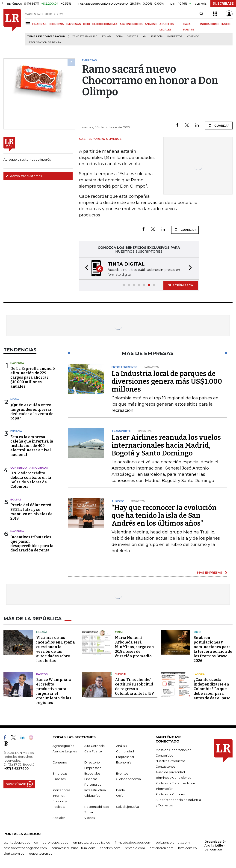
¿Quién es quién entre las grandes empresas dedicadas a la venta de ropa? (32, 412)
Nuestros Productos (170, 761)
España (42, 632)
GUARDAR (219, 126)
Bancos (42, 674)
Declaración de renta (45, 43)
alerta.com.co (14, 853)
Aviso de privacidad (170, 772)
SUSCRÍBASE (223, 3)
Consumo (60, 762)
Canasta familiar (85, 37)
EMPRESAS (73, 24)
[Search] (201, 14)
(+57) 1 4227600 (16, 768)
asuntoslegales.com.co (21, 842)
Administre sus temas (24, 176)
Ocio (197, 632)
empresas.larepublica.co (92, 842)
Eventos (122, 773)
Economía (124, 762)
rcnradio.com (135, 848)
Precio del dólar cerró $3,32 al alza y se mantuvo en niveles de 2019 (31, 512)
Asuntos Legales (65, 751)
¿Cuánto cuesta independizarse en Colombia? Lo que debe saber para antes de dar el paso (212, 689)
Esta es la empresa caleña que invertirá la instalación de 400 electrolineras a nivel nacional (32, 446)
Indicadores (61, 790)
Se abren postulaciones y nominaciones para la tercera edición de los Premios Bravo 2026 (213, 649)
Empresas (60, 773)
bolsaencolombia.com (173, 842)
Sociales (59, 818)
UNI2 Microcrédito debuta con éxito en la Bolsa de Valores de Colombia (31, 480)
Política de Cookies (170, 794)
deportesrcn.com (42, 853)
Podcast (59, 807)
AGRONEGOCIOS (131, 24)
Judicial (121, 674)
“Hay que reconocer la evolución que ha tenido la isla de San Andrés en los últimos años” (164, 515)
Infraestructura (95, 790)
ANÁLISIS (151, 24)
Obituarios (92, 796)
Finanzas (59, 779)
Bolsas (16, 500)
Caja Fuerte (93, 751)
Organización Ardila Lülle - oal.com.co (215, 845)
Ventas (133, 37)
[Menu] (28, 24)
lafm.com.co (187, 848)
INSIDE (226, 24)
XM (145, 37)
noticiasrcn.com (162, 848)
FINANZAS (39, 24)
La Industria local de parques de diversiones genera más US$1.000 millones (167, 381)
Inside (121, 790)
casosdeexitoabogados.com (25, 848)
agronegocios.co (56, 842)
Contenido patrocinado (29, 468)
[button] (85, 268)
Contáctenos (165, 766)
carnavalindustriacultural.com (73, 848)
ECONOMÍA (56, 24)
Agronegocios (63, 746)
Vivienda (193, 37)
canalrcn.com (110, 848)
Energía (157, 37)
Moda (15, 399)
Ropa (119, 37)
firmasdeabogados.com (133, 842)
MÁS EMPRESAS (210, 572)
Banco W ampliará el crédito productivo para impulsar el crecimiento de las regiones (54, 691)
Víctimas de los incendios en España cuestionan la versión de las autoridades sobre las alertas (56, 649)
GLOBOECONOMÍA (105, 24)
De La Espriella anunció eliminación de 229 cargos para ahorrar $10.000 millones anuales (33, 377)
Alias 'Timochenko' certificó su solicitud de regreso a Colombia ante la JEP (134, 687)
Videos (90, 818)
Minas (119, 632)
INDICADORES (210, 24)
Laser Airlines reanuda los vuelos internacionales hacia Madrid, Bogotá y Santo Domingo (166, 445)
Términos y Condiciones (173, 778)
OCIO (87, 24)
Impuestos (175, 37)
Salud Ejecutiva (128, 807)
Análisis (121, 746)
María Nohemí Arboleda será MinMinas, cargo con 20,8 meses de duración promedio (134, 647)
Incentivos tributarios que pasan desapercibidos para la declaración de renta (32, 544)
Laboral (200, 674)
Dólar (106, 37)
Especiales (92, 773)
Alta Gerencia (94, 746)
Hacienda (17, 363)
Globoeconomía (128, 779)
